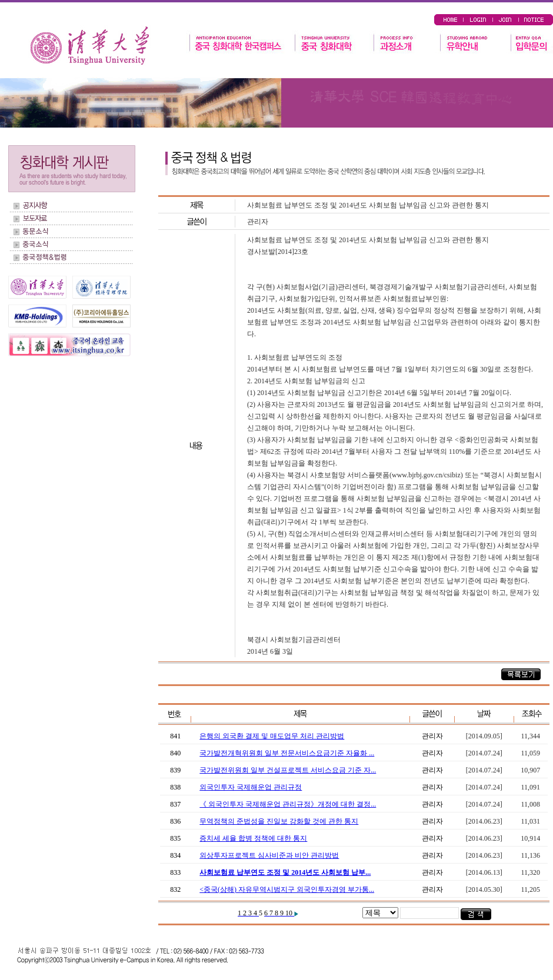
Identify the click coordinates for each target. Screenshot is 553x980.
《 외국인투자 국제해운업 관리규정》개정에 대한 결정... (288, 804)
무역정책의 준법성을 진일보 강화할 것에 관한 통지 (279, 821)
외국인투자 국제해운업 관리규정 (251, 787)
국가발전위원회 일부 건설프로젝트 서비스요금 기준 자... (288, 770)
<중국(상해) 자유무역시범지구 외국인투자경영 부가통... (287, 889)
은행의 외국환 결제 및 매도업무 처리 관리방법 (272, 736)
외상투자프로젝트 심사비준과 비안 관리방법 (269, 855)
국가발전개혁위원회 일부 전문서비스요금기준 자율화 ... (287, 753)
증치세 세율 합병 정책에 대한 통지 (253, 838)
